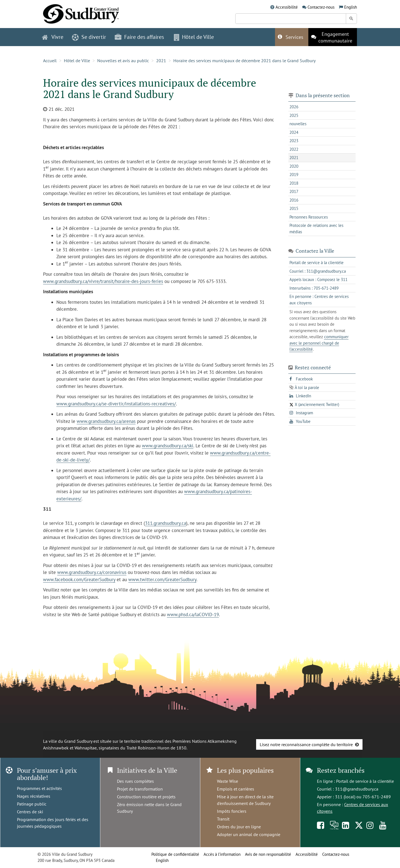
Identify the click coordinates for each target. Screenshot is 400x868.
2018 (294, 183)
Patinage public (32, 804)
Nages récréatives (34, 796)
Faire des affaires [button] (139, 37)
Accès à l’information (222, 854)
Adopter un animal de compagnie (249, 834)
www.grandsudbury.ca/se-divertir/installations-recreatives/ (116, 404)
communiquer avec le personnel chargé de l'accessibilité (319, 343)
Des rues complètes (135, 781)
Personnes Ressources (309, 217)
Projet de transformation (140, 789)
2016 (294, 200)
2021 (161, 61)
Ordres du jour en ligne (239, 827)
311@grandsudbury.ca (357, 789)
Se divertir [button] (89, 37)
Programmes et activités (39, 788)
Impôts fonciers (232, 811)
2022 (294, 149)
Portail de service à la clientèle (365, 781)
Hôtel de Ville (77, 61)
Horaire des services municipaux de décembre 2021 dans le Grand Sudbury (244, 61)
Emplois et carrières (236, 789)
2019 (294, 175)
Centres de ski (30, 812)
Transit (223, 819)
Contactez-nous (321, 7)
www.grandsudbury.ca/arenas (106, 421)
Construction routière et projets (146, 797)
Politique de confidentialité (175, 854)
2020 (294, 166)
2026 (294, 107)
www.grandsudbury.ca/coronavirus (92, 572)
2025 (294, 115)
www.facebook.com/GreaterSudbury (79, 579)
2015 (294, 208)
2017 (294, 191)
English (351, 7)
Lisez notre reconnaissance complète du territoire (306, 744)
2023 (294, 141)
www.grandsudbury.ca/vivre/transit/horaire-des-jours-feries (103, 281)
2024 (294, 132)
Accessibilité (287, 7)
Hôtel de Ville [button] (194, 37)
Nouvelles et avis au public (123, 61)
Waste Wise (227, 781)
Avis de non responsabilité (268, 854)
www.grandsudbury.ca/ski (168, 446)
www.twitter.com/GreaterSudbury (162, 579)
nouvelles (298, 124)
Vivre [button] (53, 37)
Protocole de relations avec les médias (316, 229)
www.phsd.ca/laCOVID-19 (193, 614)
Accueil (50, 61)
